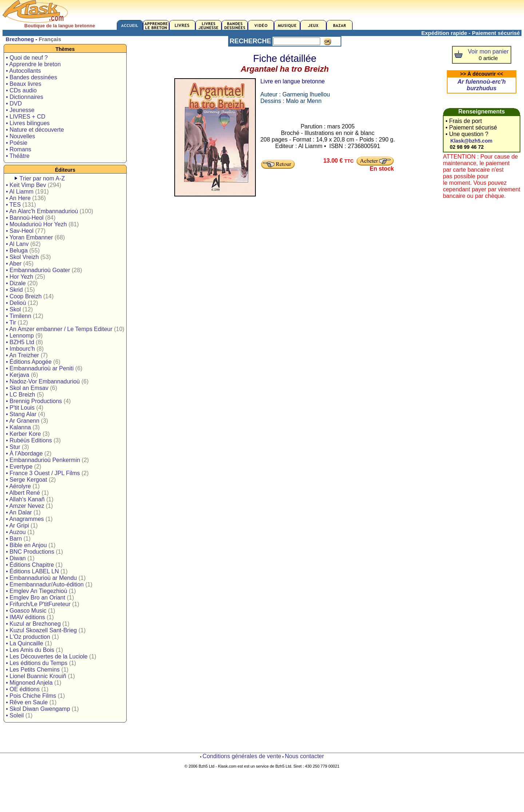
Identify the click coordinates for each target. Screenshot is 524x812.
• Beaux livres (23, 84)
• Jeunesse (20, 110)
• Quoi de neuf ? (27, 58)
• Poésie (17, 143)
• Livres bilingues (28, 123)
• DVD (14, 104)
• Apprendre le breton (33, 64)
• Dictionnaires (25, 97)
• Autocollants (23, 71)
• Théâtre (18, 156)
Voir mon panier (488, 51)
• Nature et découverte (35, 130)
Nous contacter (305, 756)
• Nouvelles (20, 136)
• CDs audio (21, 90)
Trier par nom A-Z (42, 178)
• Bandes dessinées (31, 77)
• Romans (19, 149)
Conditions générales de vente (242, 756)
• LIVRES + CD (25, 117)
